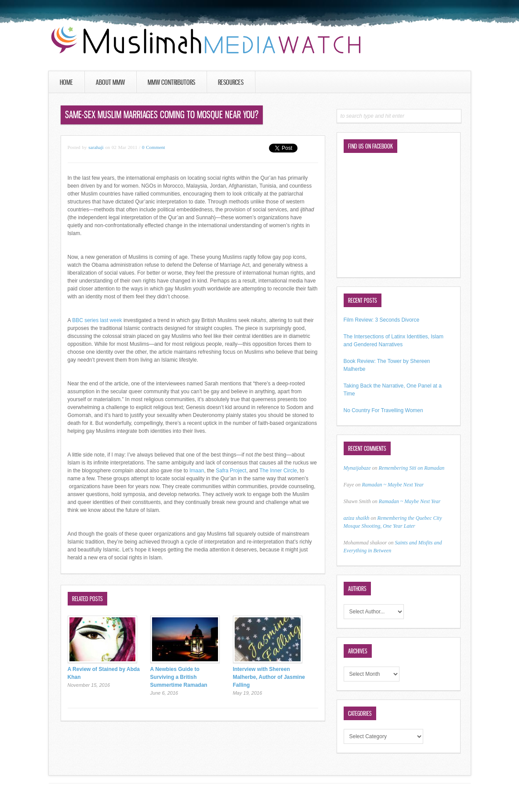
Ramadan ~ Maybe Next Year (393, 485)
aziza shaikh (357, 518)
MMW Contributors (171, 82)
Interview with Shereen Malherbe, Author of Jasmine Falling (269, 677)
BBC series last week (97, 320)
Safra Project (231, 471)
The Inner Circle (278, 471)
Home (66, 82)
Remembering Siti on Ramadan (412, 468)
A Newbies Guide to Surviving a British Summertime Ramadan (179, 677)
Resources (231, 82)
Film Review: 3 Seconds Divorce (382, 320)
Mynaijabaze (357, 468)
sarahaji (96, 147)
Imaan (197, 471)
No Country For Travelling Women (383, 410)
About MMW (110, 82)
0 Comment (154, 147)
